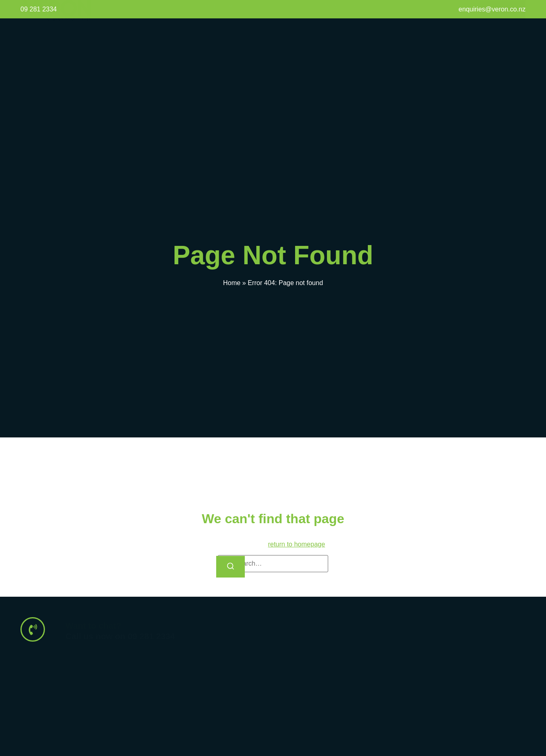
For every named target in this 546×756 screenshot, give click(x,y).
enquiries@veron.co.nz (492, 9)
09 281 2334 (39, 9)
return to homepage (297, 544)
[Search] (230, 567)
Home (232, 283)
